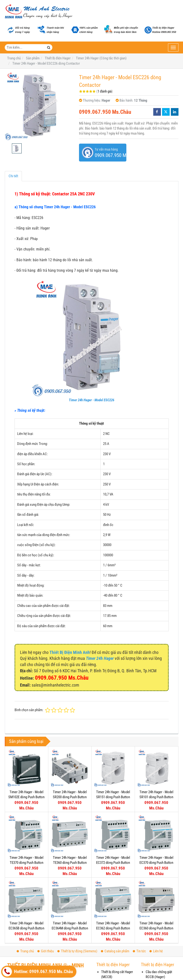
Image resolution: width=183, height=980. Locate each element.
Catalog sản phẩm (115, 951)
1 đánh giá (105, 91)
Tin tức (139, 951)
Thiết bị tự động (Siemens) (77, 951)
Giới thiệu (46, 951)
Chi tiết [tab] (13, 176)
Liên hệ (156, 951)
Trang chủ (25, 951)
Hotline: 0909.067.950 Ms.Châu (38, 972)
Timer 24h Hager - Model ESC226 (91, 400)
